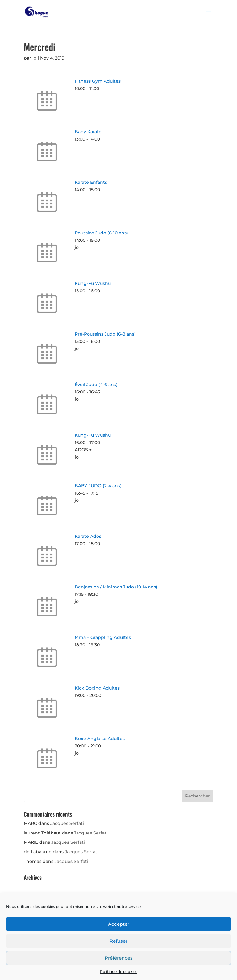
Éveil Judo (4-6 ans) (96, 385)
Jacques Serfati (67, 823)
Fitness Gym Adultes (98, 81)
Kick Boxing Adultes (97, 688)
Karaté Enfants (91, 182)
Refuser (118, 941)
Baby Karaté (88, 132)
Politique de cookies (119, 972)
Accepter (119, 924)
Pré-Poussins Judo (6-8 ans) (105, 334)
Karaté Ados (88, 536)
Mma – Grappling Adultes (103, 637)
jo (34, 58)
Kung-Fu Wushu (93, 283)
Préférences (119, 958)
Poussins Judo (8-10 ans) (101, 233)
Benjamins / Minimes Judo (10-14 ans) (116, 587)
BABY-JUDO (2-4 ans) (98, 486)
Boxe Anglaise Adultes (100, 739)
